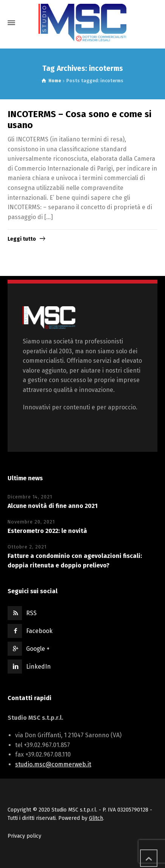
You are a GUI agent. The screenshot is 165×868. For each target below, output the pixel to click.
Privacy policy (24, 836)
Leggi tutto (22, 239)
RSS (31, 613)
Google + (38, 649)
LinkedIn (38, 667)
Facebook (39, 631)
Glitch (96, 818)
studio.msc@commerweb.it (53, 764)
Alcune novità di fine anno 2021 (53, 506)
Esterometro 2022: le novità (47, 531)
